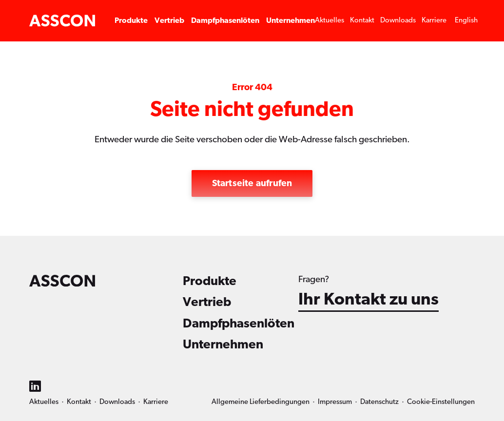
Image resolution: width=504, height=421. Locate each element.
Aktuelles (330, 20)
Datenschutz (379, 402)
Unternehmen (291, 20)
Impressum (335, 402)
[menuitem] (466, 21)
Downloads (398, 20)
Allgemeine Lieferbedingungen (261, 402)
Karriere (434, 20)
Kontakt (362, 20)
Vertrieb (169, 20)
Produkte (131, 20)
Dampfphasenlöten (225, 20)
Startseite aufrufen (252, 183)
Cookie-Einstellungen (441, 402)
